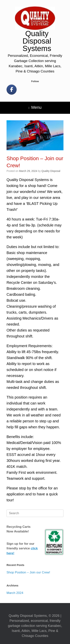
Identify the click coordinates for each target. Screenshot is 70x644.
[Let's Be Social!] (12, 90)
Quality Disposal (51, 171)
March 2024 (15, 593)
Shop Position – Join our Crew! (28, 572)
